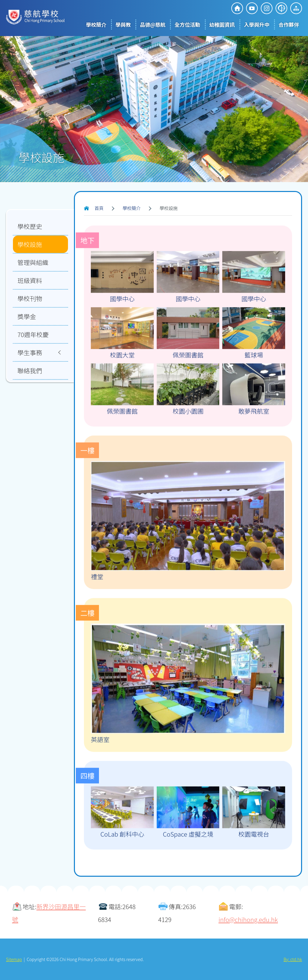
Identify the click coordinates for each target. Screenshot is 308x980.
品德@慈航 (153, 24)
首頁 (99, 208)
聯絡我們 (30, 370)
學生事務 (30, 352)
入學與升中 (257, 24)
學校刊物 (30, 298)
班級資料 (30, 280)
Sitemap (14, 959)
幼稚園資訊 (222, 24)
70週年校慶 (33, 334)
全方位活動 (187, 24)
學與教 (123, 24)
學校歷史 (30, 226)
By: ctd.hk (293, 959)
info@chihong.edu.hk (248, 919)
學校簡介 (96, 24)
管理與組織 (33, 262)
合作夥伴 (289, 24)
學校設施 (30, 244)
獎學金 (27, 316)
